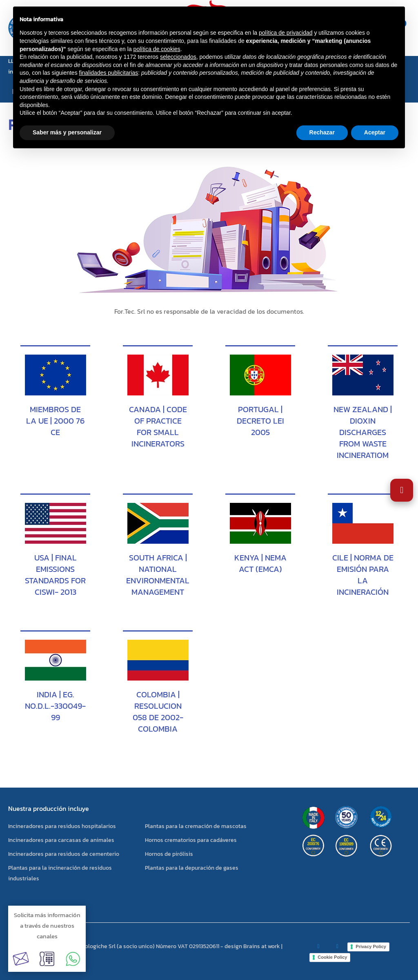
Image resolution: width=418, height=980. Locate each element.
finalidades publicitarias (109, 73)
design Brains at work (252, 946)
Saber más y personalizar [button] (67, 132)
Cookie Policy (332, 957)
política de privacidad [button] (286, 33)
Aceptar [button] (375, 132)
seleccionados (178, 57)
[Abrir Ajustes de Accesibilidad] (402, 490)
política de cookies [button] (157, 49)
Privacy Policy (371, 947)
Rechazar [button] (322, 132)
